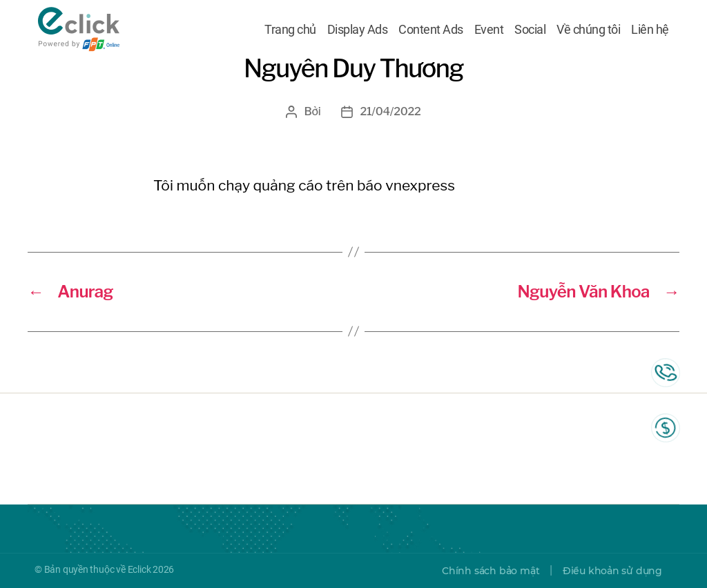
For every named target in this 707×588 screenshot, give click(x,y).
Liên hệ (650, 30)
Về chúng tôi (588, 30)
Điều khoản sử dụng (612, 571)
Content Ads (431, 30)
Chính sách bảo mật (491, 571)
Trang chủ (290, 30)
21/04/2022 (390, 111)
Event (489, 30)
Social (530, 30)
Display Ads (358, 30)
